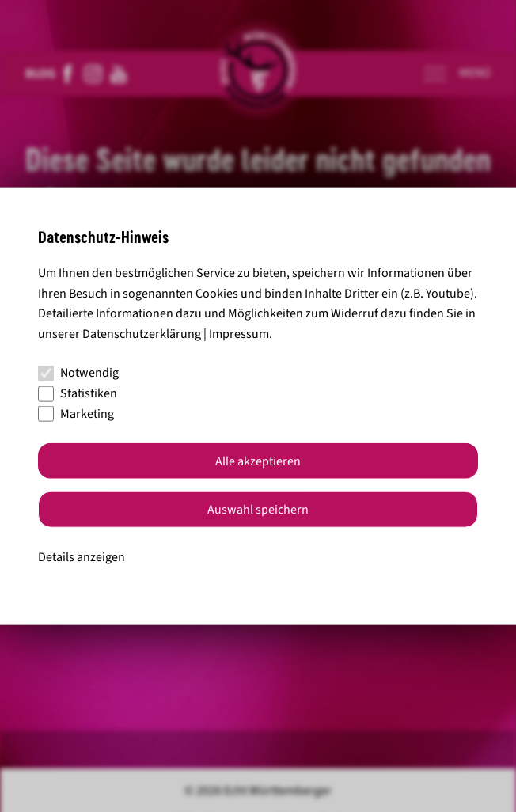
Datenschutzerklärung (142, 333)
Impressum (239, 333)
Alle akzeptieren (258, 461)
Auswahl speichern (258, 510)
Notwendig (78, 373)
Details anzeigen (82, 557)
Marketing (76, 413)
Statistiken (78, 393)
